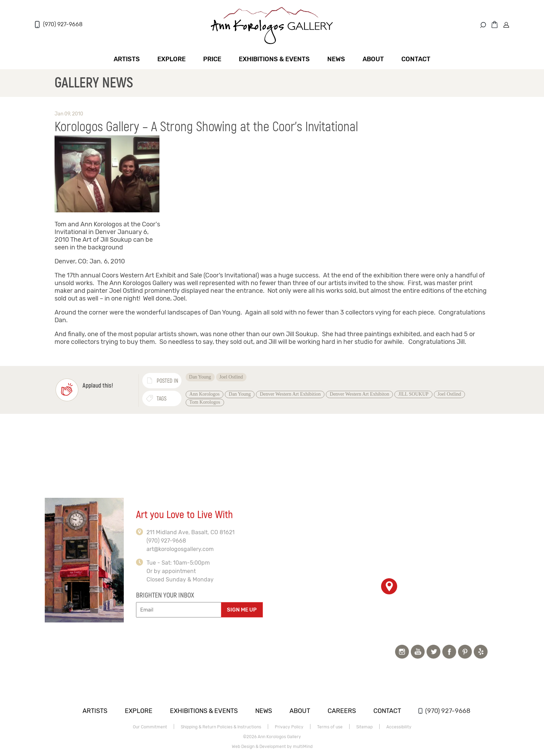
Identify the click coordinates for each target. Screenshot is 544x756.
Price (212, 59)
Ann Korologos (205, 394)
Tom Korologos (205, 402)
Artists (127, 59)
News (336, 59)
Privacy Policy (289, 727)
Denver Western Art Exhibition (290, 394)
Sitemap (364, 727)
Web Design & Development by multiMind (272, 747)
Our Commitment (150, 727)
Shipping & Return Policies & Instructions (221, 727)
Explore (171, 59)
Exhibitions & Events (274, 59)
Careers (342, 711)
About (373, 59)
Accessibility (399, 727)
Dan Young (200, 377)
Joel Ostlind (231, 377)
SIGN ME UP (242, 610)
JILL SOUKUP (413, 394)
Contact (416, 59)
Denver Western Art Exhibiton (359, 394)
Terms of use (330, 727)
